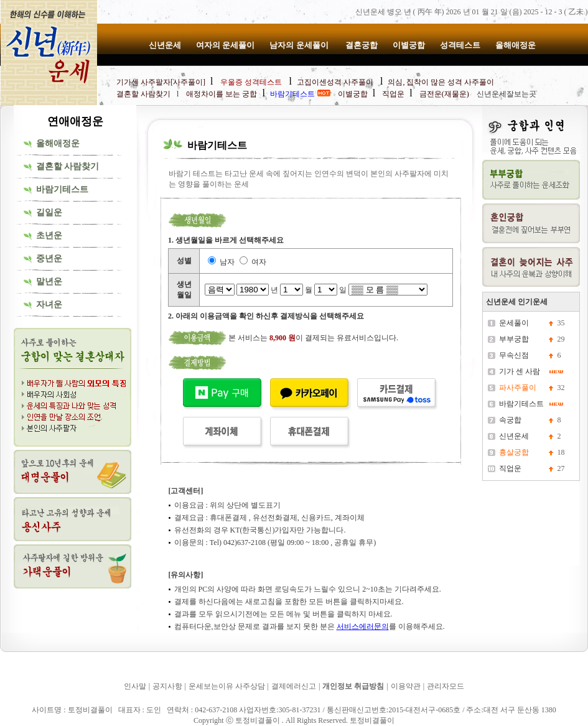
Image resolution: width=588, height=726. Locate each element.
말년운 (49, 282)
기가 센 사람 (520, 371)
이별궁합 (409, 45)
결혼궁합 (362, 45)
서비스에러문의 (363, 626)
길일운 (49, 212)
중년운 (49, 258)
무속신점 (514, 355)
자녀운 (49, 305)
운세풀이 (514, 323)
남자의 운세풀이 (300, 45)
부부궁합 (514, 339)
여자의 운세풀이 (225, 45)
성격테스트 (460, 45)
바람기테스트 (62, 189)
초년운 (49, 235)
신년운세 (165, 45)
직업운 (510, 468)
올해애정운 (516, 45)
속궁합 (510, 420)
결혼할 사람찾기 (68, 166)
